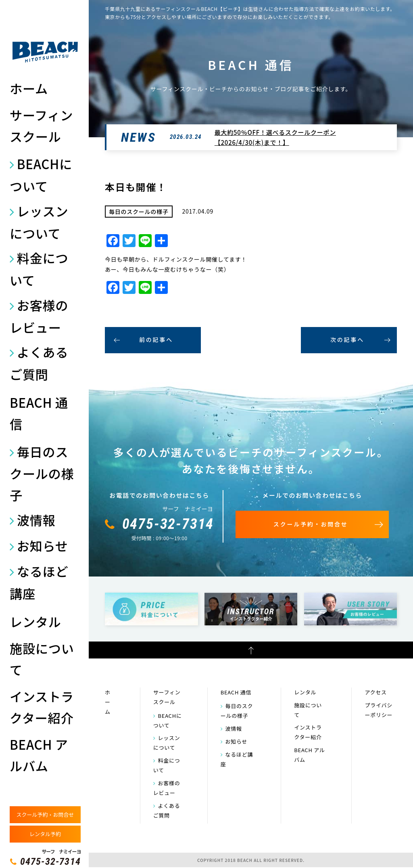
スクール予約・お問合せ (45, 815)
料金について (39, 269)
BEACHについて (41, 175)
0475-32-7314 (50, 862)
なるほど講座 (39, 582)
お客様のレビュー (39, 316)
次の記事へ (347, 340)
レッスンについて (39, 222)
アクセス (375, 692)
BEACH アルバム (39, 755)
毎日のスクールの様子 (42, 473)
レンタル (35, 622)
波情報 (36, 520)
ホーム (29, 88)
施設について (42, 659)
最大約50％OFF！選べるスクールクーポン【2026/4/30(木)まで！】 (275, 137)
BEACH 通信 (39, 413)
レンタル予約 (45, 834)
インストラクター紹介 (42, 707)
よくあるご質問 (39, 363)
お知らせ (43, 546)
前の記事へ (156, 340)
